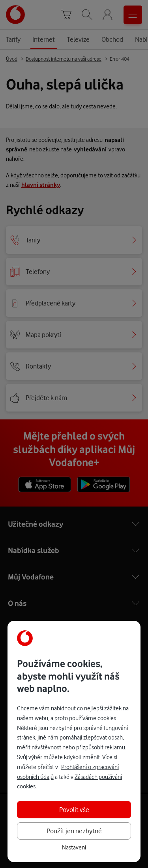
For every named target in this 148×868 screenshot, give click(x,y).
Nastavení (74, 848)
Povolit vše (74, 809)
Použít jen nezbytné (74, 831)
